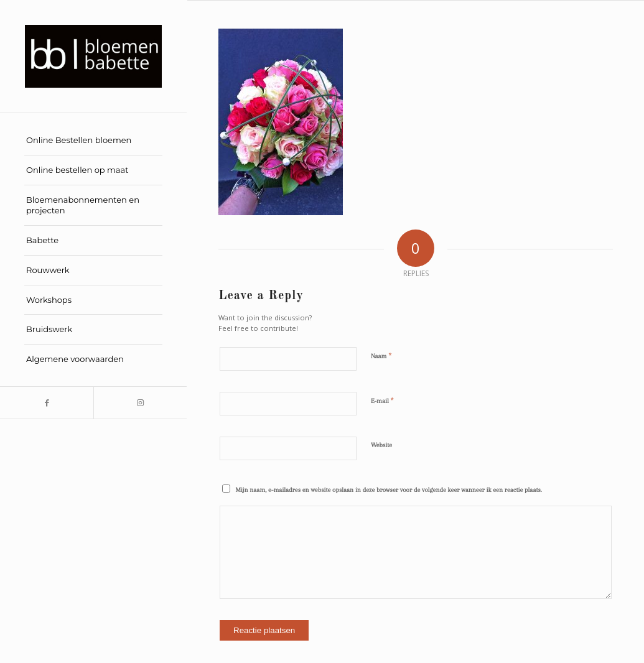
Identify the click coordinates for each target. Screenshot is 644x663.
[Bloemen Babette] (93, 56)
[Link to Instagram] (140, 403)
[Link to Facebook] (47, 403)
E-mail (382, 401)
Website (381, 445)
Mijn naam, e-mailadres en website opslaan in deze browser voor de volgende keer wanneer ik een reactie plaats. (389, 490)
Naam (381, 356)
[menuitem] (93, 141)
